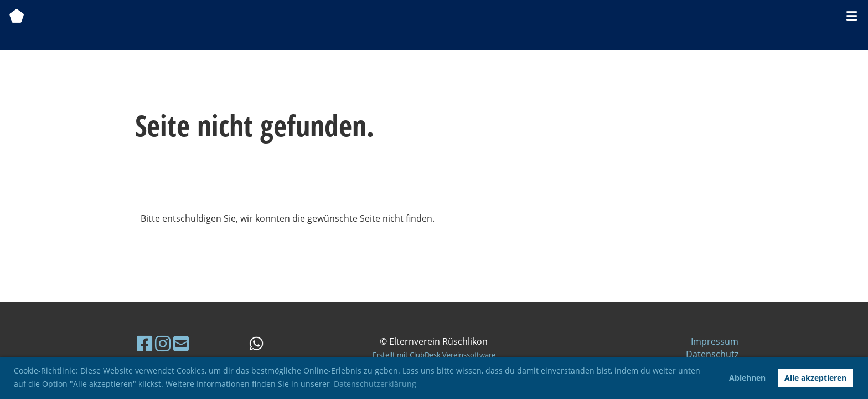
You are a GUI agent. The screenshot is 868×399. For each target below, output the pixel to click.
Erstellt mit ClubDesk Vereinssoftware (434, 355)
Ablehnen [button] (747, 378)
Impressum (715, 341)
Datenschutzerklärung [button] (375, 384)
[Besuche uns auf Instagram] (163, 343)
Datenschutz (712, 354)
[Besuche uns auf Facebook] (144, 343)
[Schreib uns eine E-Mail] (181, 343)
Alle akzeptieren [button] (815, 378)
